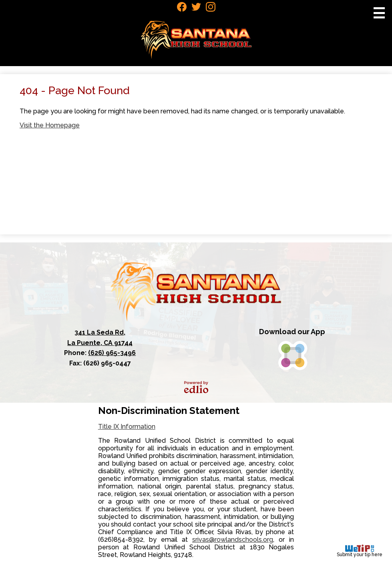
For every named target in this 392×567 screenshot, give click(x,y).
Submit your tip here (360, 551)
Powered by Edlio (196, 387)
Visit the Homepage (50, 125)
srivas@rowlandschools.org (233, 540)
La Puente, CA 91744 (100, 337)
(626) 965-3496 (112, 353)
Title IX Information (127, 427)
